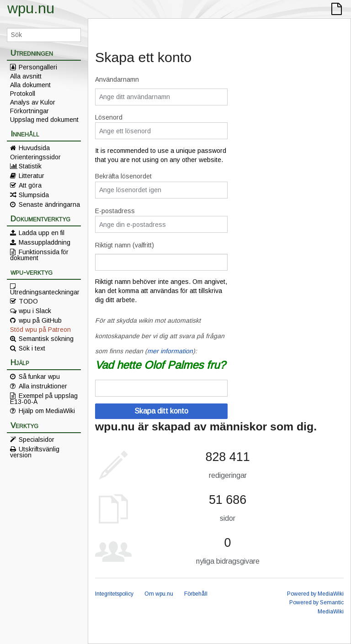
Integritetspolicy (114, 594)
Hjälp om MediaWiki (47, 411)
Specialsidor (37, 440)
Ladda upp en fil (42, 233)
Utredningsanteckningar (45, 292)
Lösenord (109, 117)
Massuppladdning (45, 242)
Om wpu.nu (159, 594)
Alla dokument (30, 85)
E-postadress (115, 211)
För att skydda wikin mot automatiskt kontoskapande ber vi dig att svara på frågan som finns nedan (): (160, 336)
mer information (170, 351)
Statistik (30, 166)
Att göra (30, 185)
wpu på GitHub (40, 320)
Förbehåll (196, 594)
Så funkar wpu (39, 377)
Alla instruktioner (43, 386)
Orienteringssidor (35, 157)
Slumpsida (34, 195)
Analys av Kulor (33, 102)
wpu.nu (31, 8)
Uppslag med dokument (44, 120)
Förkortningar (29, 111)
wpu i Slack (35, 311)
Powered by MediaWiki (315, 594)
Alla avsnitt (26, 76)
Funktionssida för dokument (39, 255)
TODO (28, 301)
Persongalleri (38, 67)
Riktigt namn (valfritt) (125, 245)
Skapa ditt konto (161, 411)
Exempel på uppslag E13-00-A (44, 398)
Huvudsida (34, 148)
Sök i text (32, 348)
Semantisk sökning (46, 339)
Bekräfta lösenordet (123, 176)
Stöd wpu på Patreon (40, 330)
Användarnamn (117, 79)
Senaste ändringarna (49, 204)
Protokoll (23, 94)
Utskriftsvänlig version (35, 452)
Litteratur (32, 176)
